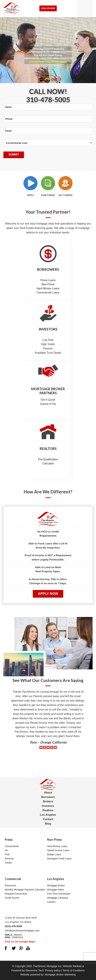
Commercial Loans (48, 293)
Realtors (48, 449)
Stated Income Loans (58, 850)
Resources (10, 885)
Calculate (48, 463)
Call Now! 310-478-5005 (48, 96)
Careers (51, 902)
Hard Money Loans (48, 288)
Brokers (48, 801)
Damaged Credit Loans (59, 859)
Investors (48, 329)
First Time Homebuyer (59, 894)
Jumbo (8, 863)
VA (6, 850)
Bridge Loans (54, 854)
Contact (48, 819)
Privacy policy (53, 970)
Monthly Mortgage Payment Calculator (25, 890)
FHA (7, 854)
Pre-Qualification (48, 459)
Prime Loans (48, 280)
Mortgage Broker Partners (48, 391)
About (48, 793)
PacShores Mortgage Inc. (48, 966)
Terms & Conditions (74, 970)
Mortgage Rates (56, 890)
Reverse (9, 859)
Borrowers (48, 269)
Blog (48, 824)
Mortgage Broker (56, 885)
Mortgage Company (58, 898)
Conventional (12, 846)
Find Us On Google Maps (20, 942)
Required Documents (16, 894)
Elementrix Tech (34, 970)
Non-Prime (48, 284)
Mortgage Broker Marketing (60, 974)
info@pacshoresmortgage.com (22, 930)
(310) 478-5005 (48, 8)
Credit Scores (12, 898)
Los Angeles (48, 815)
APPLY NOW (48, 594)
